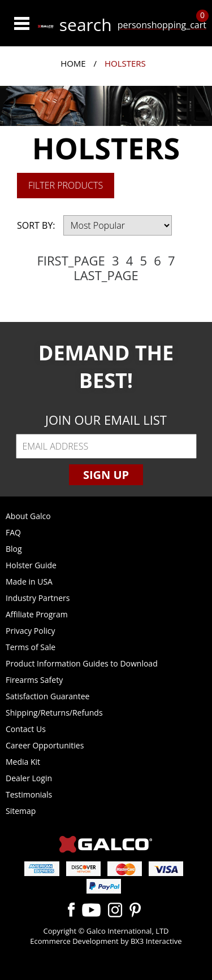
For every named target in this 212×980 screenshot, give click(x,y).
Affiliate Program (37, 614)
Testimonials (29, 794)
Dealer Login (29, 778)
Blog (14, 549)
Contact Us (26, 729)
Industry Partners (38, 598)
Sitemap (21, 811)
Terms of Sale (31, 647)
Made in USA (29, 582)
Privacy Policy (30, 631)
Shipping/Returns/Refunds (54, 713)
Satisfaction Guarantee (47, 696)
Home (73, 63)
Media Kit (23, 762)
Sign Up (106, 475)
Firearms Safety (34, 680)
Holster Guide (31, 565)
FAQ (13, 532)
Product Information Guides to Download (82, 663)
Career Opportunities (45, 745)
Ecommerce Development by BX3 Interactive (106, 941)
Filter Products (66, 185)
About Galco (28, 516)
